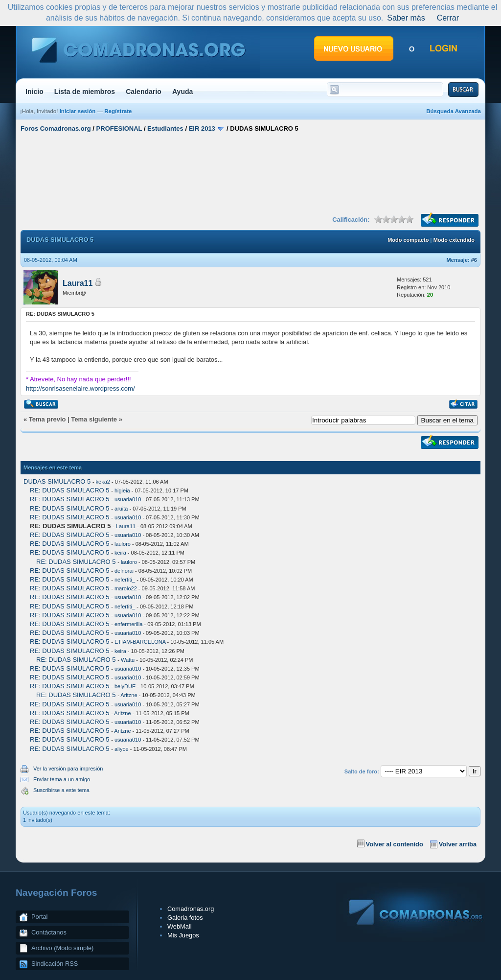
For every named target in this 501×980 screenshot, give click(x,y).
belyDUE (125, 686)
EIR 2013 (202, 128)
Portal (39, 917)
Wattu (128, 660)
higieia (122, 490)
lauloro (123, 544)
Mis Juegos (183, 935)
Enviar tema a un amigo (62, 779)
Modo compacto (408, 240)
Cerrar (448, 18)
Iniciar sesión (78, 111)
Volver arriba (458, 844)
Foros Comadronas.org (56, 128)
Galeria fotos (185, 918)
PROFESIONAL (119, 128)
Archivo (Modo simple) (62, 948)
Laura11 (78, 283)
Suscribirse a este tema (61, 790)
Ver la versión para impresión (68, 769)
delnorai (124, 571)
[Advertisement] (250, 173)
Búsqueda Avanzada (454, 111)
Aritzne (129, 695)
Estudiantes (165, 128)
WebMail (180, 926)
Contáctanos (49, 932)
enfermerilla (128, 624)
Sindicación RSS (55, 964)
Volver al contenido (395, 844)
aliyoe (122, 749)
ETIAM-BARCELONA (140, 642)
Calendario (144, 92)
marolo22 (126, 588)
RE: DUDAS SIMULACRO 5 (70, 490)
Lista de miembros (85, 92)
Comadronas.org (191, 909)
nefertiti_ (125, 580)
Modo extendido (454, 240)
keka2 (103, 482)
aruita (121, 509)
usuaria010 (128, 499)
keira (120, 553)
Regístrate (118, 111)
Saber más (406, 18)
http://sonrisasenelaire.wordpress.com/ (80, 388)
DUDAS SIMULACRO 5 (57, 481)
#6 (474, 260)
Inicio (34, 92)
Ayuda (183, 92)
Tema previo (47, 419)
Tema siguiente (94, 419)
